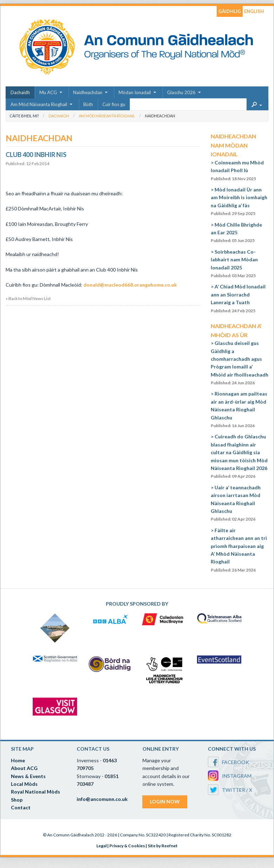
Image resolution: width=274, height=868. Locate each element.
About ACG (24, 768)
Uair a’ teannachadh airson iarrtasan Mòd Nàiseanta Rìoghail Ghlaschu (236, 503)
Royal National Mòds (36, 792)
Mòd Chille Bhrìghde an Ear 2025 (236, 233)
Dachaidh (20, 92)
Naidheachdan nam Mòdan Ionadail (233, 145)
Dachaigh (59, 116)
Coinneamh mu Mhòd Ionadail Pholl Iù (237, 170)
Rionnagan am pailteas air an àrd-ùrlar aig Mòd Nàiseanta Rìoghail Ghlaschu (239, 409)
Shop (17, 800)
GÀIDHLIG (230, 11)
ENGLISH (254, 11)
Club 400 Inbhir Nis (36, 155)
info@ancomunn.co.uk (102, 799)
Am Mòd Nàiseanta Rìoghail (39, 104)
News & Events (28, 776)
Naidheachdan (88, 92)
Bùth (88, 104)
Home (18, 760)
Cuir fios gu (114, 104)
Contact (21, 807)
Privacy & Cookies (127, 846)
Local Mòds (24, 784)
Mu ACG (48, 92)
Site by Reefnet (163, 846)
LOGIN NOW (165, 801)
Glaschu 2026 (181, 92)
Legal (101, 846)
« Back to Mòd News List (28, 299)
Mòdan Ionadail (135, 92)
